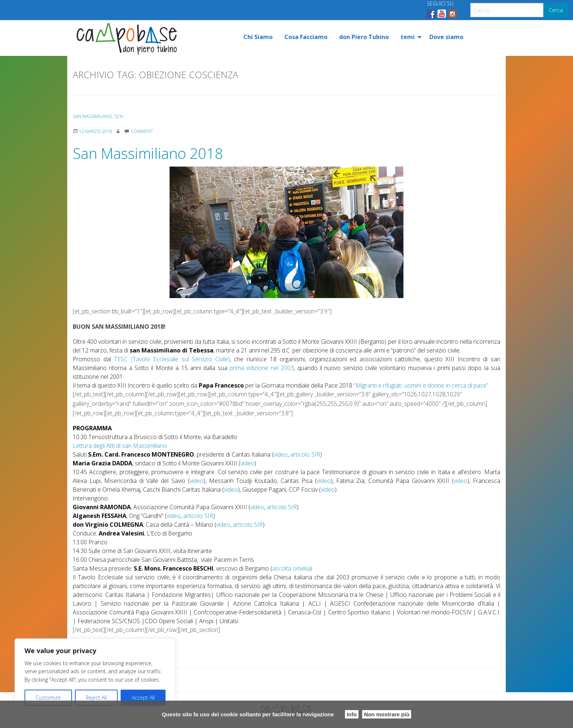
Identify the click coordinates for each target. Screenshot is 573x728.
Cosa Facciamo (306, 37)
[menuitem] (258, 37)
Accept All (143, 697)
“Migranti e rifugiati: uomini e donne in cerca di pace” (421, 385)
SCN (119, 116)
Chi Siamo (258, 37)
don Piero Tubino (364, 37)
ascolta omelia (291, 568)
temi (408, 37)
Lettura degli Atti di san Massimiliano (120, 446)
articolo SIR (305, 454)
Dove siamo (446, 37)
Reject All (96, 697)
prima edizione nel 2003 (262, 368)
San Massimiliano (92, 116)
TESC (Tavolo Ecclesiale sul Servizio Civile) (172, 359)
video (281, 454)
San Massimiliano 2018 (148, 153)
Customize (48, 697)
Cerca (556, 10)
